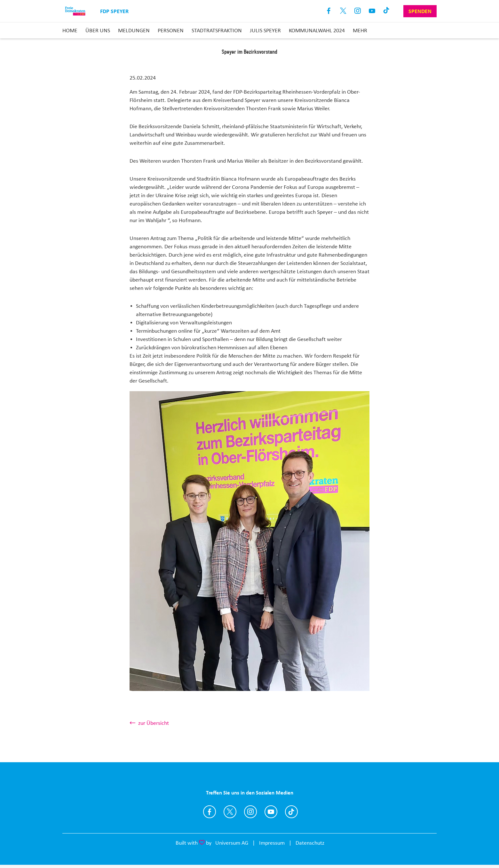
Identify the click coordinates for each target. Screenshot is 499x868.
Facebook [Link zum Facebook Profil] (329, 11)
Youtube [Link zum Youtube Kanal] (372, 11)
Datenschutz (310, 843)
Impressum (272, 843)
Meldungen (134, 30)
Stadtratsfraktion (217, 30)
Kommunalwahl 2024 (317, 30)
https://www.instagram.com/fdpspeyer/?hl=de (250, 812)
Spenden (420, 11)
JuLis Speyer (265, 30)
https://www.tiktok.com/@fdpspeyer (291, 812)
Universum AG (232, 843)
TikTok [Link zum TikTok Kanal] (387, 11)
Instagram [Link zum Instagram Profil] (358, 11)
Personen (171, 30)
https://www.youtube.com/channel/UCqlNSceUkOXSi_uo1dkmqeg (271, 812)
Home (70, 30)
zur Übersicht (154, 723)
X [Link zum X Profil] (343, 11)
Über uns (98, 30)
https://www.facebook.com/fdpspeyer (210, 812)
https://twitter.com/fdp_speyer (230, 812)
